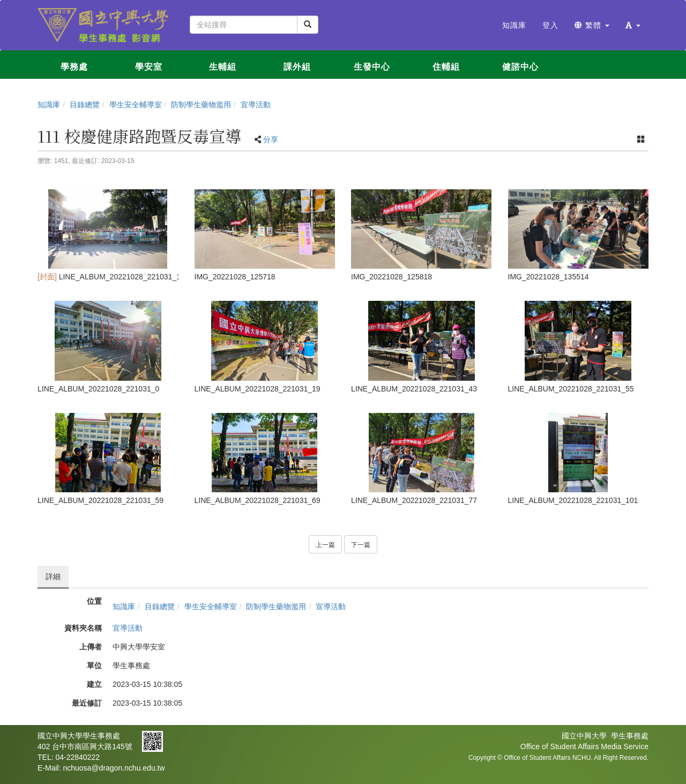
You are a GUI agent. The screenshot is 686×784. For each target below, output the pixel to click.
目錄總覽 (85, 105)
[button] (633, 25)
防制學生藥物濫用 (201, 105)
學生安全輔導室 (136, 105)
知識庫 (49, 105)
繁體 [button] (592, 25)
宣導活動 (256, 105)
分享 (271, 139)
